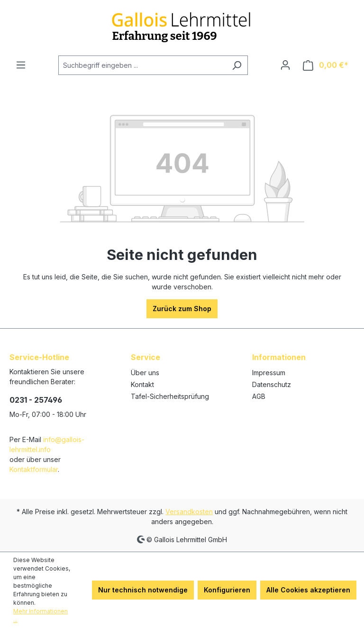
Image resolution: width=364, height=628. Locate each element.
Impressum (269, 373)
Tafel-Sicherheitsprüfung (170, 396)
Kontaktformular (34, 469)
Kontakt (142, 384)
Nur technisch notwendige (143, 590)
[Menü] (21, 65)
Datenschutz (272, 384)
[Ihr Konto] (285, 65)
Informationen (279, 357)
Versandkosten (189, 512)
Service (146, 357)
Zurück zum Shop (182, 309)
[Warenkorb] (326, 65)
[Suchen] (237, 65)
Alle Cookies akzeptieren (308, 590)
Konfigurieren (227, 590)
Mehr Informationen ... (41, 615)
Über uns (145, 373)
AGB (259, 396)
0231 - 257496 (36, 400)
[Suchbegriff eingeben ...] (142, 65)
